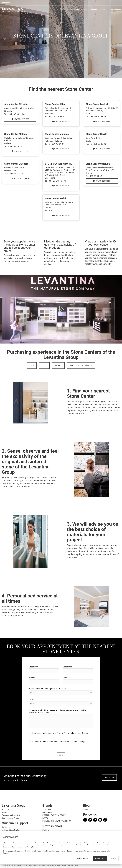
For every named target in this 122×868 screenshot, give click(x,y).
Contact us (6, 827)
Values (5, 812)
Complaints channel (45, 865)
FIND (32, 365)
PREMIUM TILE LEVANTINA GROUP (57, 821)
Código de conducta (59, 865)
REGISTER (109, 777)
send (61, 755)
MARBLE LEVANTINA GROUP (54, 815)
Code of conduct (72, 865)
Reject (114, 858)
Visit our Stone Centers (11, 830)
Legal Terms (82, 733)
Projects (46, 830)
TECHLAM (47, 809)
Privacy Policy (63, 733)
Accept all (100, 858)
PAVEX (45, 818)
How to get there (20, 119)
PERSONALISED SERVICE (81, 365)
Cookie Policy (32, 865)
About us (5, 809)
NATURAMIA (47, 812)
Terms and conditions (9, 865)
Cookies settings (83, 858)
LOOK (44, 365)
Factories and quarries (11, 815)
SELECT (58, 365)
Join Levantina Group (10, 818)
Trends (86, 809)
